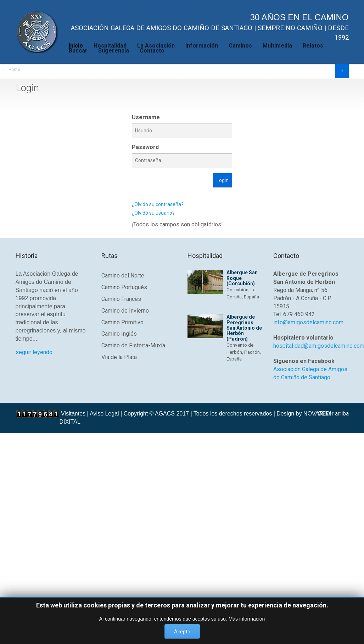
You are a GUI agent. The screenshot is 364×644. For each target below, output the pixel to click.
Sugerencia (114, 50)
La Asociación (156, 45)
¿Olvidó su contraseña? (158, 204)
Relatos (313, 45)
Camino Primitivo (122, 322)
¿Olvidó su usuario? (153, 213)
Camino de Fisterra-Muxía (133, 345)
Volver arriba (333, 414)
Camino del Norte (123, 276)
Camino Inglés (119, 334)
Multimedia (277, 45)
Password (145, 147)
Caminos (240, 45)
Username (146, 117)
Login (223, 180)
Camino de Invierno (125, 311)
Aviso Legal (104, 414)
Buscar (78, 50)
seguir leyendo (34, 352)
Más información (247, 619)
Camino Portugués (124, 287)
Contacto (152, 50)
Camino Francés (121, 299)
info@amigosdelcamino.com (308, 322)
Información (202, 45)
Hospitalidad (110, 45)
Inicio (76, 45)
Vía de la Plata (119, 357)
